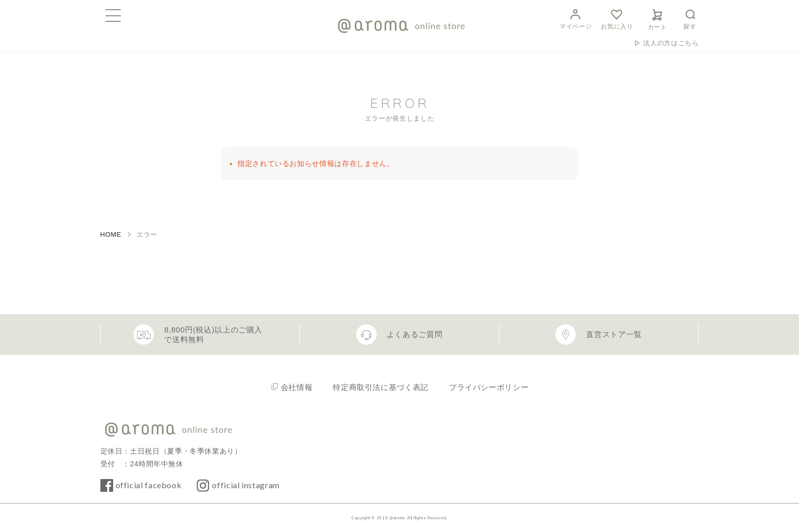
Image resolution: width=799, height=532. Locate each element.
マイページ (576, 18)
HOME (111, 234)
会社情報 (297, 387)
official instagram (246, 485)
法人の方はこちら (671, 43)
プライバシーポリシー (489, 387)
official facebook (149, 485)
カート (657, 18)
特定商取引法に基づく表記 (381, 387)
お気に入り (617, 18)
